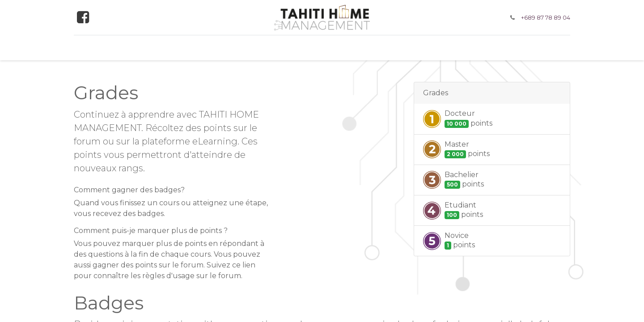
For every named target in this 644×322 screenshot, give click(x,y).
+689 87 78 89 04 (546, 18)
